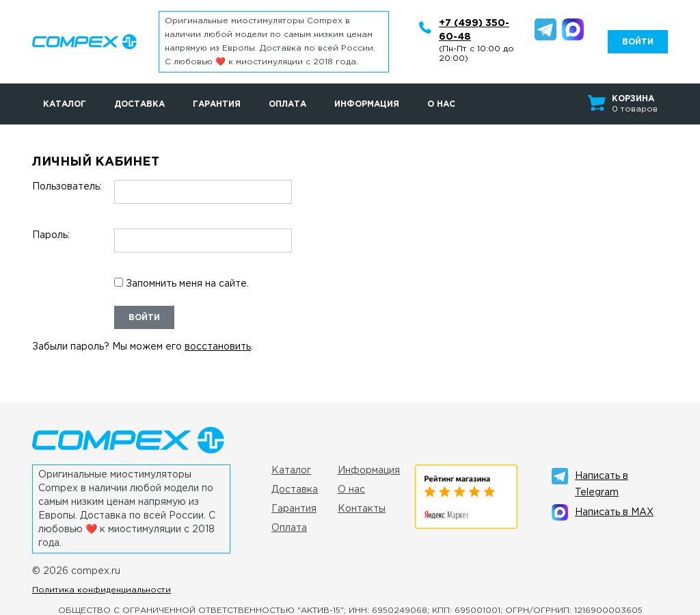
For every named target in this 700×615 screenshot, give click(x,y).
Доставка (139, 104)
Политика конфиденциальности (102, 590)
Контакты (362, 509)
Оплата (287, 104)
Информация (367, 104)
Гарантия (217, 104)
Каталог (65, 104)
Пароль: (51, 235)
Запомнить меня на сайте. (181, 283)
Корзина (633, 99)
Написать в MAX (614, 512)
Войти (144, 318)
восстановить (218, 347)
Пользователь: (67, 187)
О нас (441, 104)
